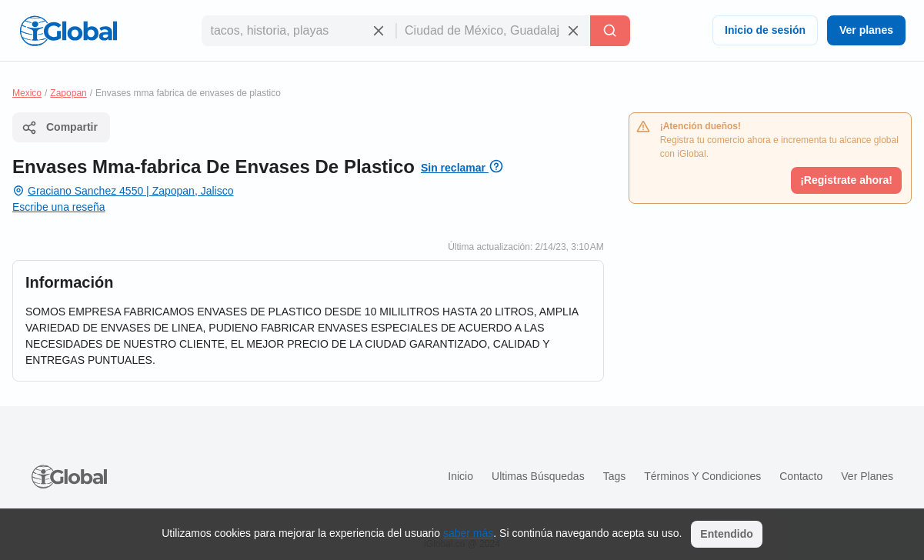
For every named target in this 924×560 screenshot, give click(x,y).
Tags (615, 476)
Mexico (27, 93)
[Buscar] (610, 31)
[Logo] (68, 31)
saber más (468, 533)
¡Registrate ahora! (846, 180)
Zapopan (68, 93)
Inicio (460, 476)
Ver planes (866, 30)
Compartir (60, 128)
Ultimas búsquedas (538, 476)
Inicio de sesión (765, 30)
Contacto (801, 476)
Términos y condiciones (702, 476)
